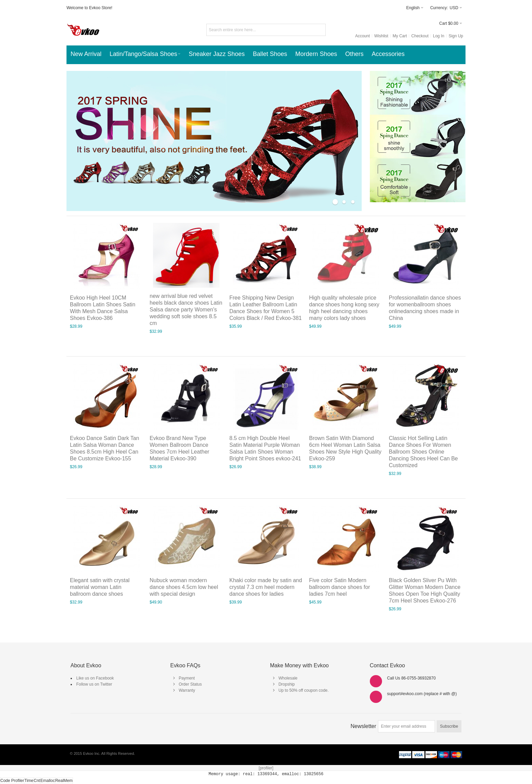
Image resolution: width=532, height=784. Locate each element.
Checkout (420, 36)
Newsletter (363, 726)
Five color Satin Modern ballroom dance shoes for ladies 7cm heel (339, 587)
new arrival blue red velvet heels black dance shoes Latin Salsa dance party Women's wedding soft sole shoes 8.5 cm (186, 310)
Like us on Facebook (95, 678)
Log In (439, 36)
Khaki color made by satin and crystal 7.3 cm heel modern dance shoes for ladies (266, 587)
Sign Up (456, 36)
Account (363, 36)
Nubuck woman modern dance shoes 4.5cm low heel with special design (184, 587)
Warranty (187, 690)
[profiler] (266, 768)
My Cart (400, 36)
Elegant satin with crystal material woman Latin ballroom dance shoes (100, 587)
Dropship (287, 684)
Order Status (190, 684)
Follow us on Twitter (94, 684)
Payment (187, 678)
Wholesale (288, 678)
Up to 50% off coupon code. (304, 690)
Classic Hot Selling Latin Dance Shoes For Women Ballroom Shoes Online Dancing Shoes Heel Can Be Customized (423, 452)
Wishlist (381, 36)
